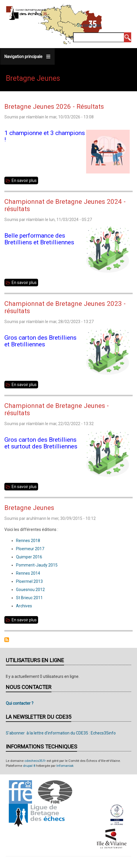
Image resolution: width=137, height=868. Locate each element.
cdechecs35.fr (35, 761)
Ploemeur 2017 (30, 549)
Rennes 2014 (28, 573)
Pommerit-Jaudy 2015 (37, 565)
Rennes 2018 (28, 541)
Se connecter (89, 25)
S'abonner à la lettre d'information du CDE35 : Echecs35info (61, 733)
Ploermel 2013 (29, 581)
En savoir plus (25, 180)
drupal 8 (29, 766)
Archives (24, 606)
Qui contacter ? (20, 703)
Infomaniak (65, 766)
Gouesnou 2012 (30, 590)
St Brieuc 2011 (30, 598)
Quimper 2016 (29, 557)
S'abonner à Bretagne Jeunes (7, 640)
